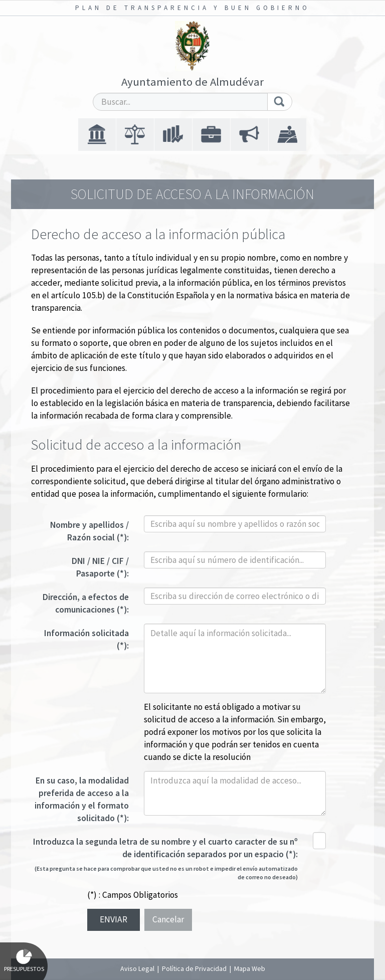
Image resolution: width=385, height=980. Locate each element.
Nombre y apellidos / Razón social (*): (89, 531)
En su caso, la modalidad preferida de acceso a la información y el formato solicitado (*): (82, 799)
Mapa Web (250, 968)
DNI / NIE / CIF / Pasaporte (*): (100, 567)
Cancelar (168, 919)
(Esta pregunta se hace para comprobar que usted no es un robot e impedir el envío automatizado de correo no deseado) (166, 873)
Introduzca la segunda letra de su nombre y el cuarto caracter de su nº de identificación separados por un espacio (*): (165, 848)
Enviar (114, 919)
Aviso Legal (137, 968)
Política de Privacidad (194, 968)
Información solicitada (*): (86, 639)
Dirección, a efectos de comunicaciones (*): (86, 603)
